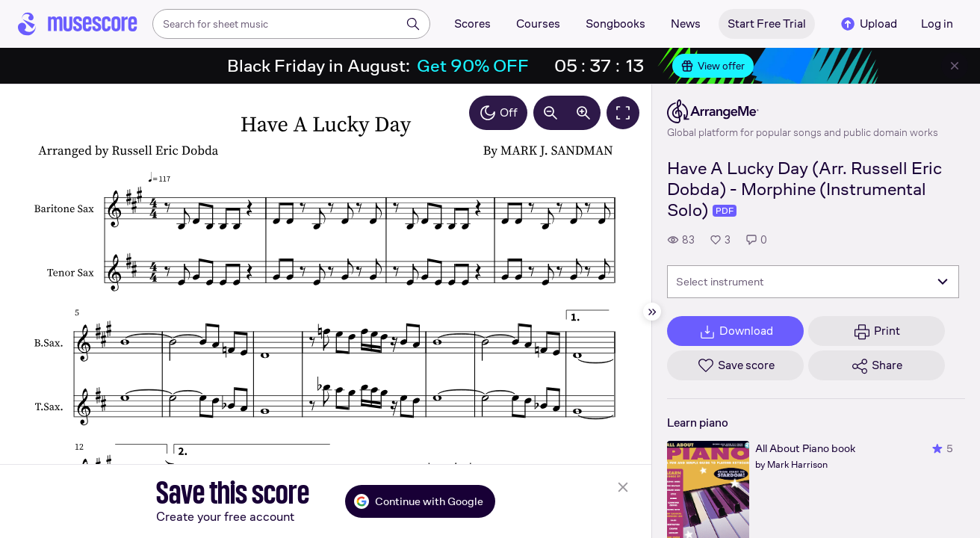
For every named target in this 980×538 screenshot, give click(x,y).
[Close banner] (955, 66)
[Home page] (78, 24)
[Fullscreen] (623, 113)
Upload (868, 24)
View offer (713, 66)
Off (498, 113)
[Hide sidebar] (652, 312)
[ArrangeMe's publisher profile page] (803, 111)
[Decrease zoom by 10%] (551, 113)
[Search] (413, 24)
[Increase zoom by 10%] (583, 113)
